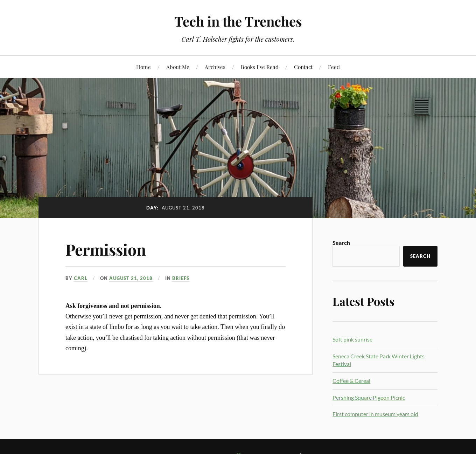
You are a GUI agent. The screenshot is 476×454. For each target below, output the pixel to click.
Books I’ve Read (260, 67)
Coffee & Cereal (351, 381)
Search (341, 243)
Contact (303, 67)
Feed (334, 67)
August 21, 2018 (131, 278)
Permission (106, 249)
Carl (81, 278)
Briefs (181, 278)
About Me (178, 67)
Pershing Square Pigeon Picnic (369, 397)
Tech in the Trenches (238, 21)
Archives (215, 67)
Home (143, 67)
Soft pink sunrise (352, 339)
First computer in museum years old (375, 414)
